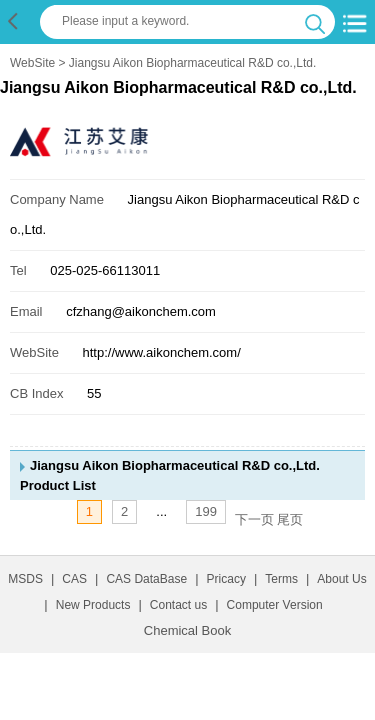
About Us (341, 579)
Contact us (178, 605)
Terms (281, 579)
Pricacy (226, 579)
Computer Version (275, 605)
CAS (74, 579)
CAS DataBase (146, 579)
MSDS (25, 579)
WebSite (32, 63)
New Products (93, 605)
